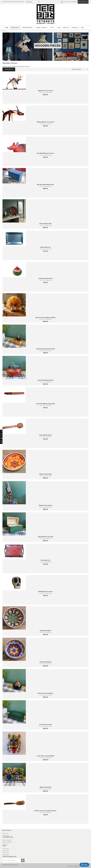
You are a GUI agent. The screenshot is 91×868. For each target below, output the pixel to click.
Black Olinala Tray (46, 247)
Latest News (5, 844)
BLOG (59, 28)
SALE (82, 28)
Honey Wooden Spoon (46, 435)
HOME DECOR (15, 28)
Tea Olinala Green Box (45, 725)
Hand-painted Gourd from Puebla (46, 349)
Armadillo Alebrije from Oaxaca (45, 153)
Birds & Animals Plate (46, 224)
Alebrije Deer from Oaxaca (45, 91)
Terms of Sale (6, 855)
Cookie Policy (6, 851)
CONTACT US (75, 28)
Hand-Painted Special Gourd (45, 380)
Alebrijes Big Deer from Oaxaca (46, 122)
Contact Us (5, 833)
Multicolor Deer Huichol (46, 505)
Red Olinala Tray (45, 560)
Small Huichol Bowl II (45, 662)
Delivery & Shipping (7, 842)
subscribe (74, 2)
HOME (7, 28)
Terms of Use (6, 853)
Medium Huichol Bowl (46, 474)
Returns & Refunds (7, 840)
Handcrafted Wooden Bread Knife (45, 404)
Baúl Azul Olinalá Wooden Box (46, 185)
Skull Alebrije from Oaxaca (45, 592)
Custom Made (6, 835)
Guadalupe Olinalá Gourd (45, 278)
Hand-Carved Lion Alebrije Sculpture (45, 318)
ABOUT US (66, 28)
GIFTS (52, 28)
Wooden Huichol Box (46, 787)
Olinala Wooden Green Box (46, 537)
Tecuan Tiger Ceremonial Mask (46, 756)
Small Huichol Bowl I (45, 631)
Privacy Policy (6, 849)
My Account (68, 2)
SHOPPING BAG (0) (83, 2)
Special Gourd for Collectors (45, 693)
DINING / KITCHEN (41, 28)
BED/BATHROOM (27, 28)
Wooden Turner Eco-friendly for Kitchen (45, 811)
